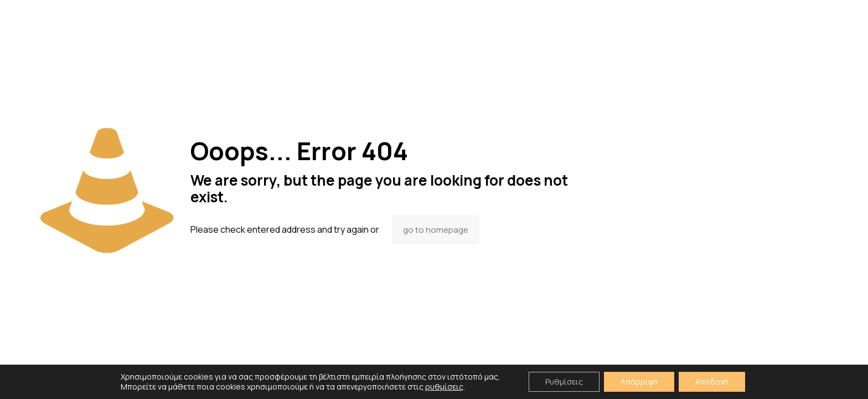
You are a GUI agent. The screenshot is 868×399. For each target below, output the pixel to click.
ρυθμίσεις (444, 387)
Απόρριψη (639, 382)
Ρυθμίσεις (564, 382)
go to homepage (436, 230)
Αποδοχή (712, 382)
